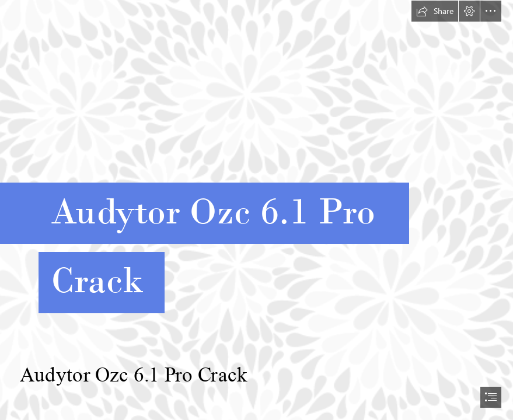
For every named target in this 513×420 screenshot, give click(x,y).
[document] (256, 210)
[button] (435, 11)
